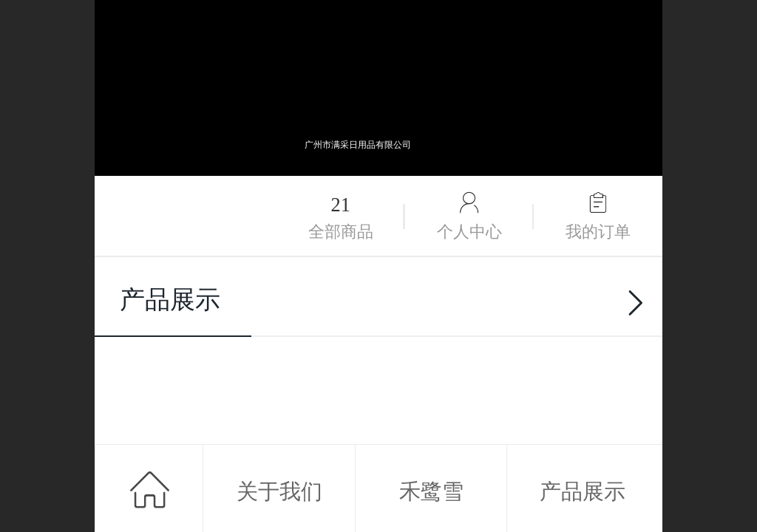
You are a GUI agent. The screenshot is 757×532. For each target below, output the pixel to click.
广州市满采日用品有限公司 (358, 145)
